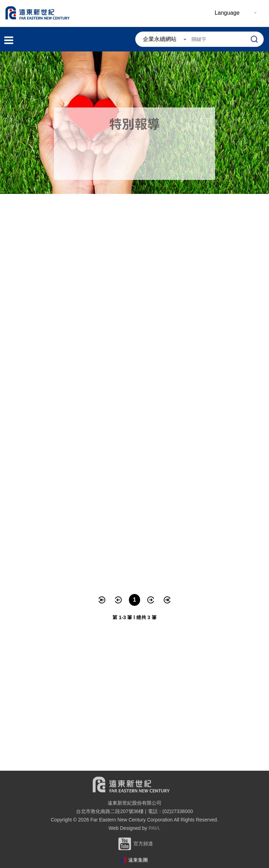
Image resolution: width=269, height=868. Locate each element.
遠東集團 (138, 860)
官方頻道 (134, 843)
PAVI (154, 828)
